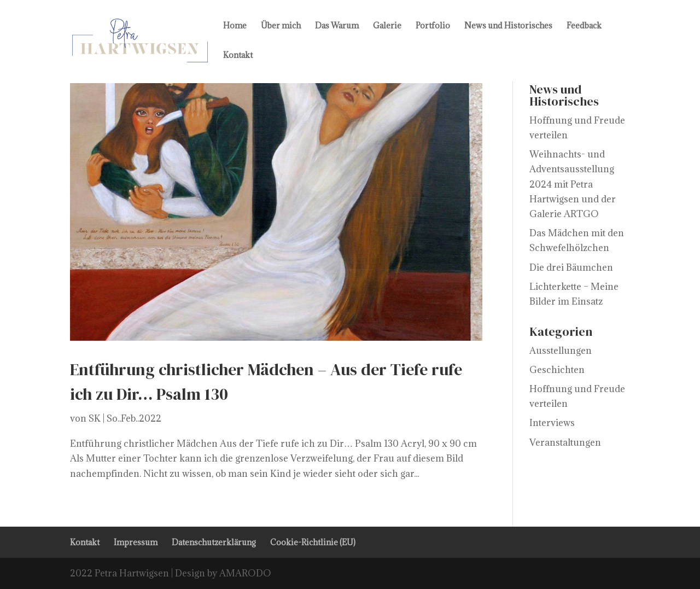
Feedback (584, 26)
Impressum (136, 542)
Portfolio (433, 26)
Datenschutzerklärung (214, 542)
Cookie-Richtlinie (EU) (313, 542)
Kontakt (238, 56)
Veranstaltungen (565, 442)
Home (235, 26)
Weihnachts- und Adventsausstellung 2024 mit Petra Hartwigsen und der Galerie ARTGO (573, 184)
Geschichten (557, 370)
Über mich (281, 26)
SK (95, 418)
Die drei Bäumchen (571, 267)
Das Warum (337, 26)
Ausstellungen (561, 351)
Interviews (552, 423)
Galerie (387, 26)
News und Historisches (508, 26)
